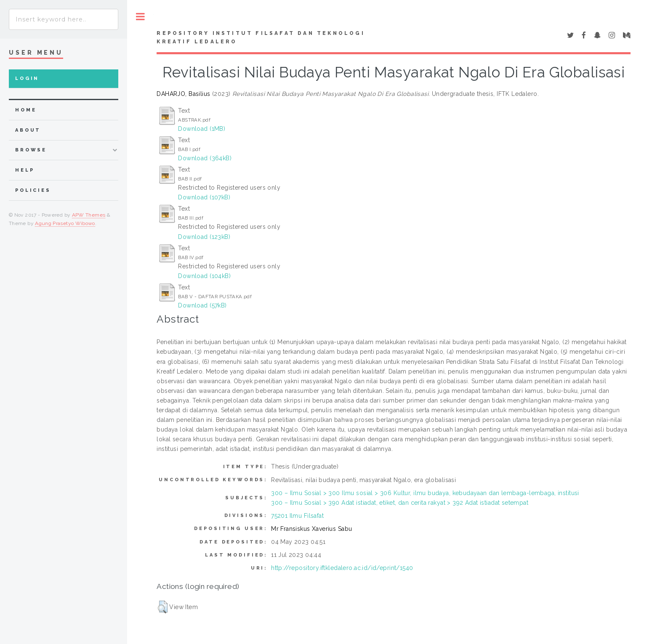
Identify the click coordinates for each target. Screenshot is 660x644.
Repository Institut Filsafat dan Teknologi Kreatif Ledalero (261, 37)
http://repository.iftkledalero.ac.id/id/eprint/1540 (342, 568)
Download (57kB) (202, 305)
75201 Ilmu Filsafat (297, 516)
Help (25, 170)
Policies (33, 190)
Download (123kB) (204, 237)
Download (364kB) (205, 158)
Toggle (140, 17)
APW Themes (89, 215)
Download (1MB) (202, 129)
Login (27, 78)
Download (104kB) (204, 276)
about (28, 130)
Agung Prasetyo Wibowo (65, 223)
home (26, 110)
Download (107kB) (204, 197)
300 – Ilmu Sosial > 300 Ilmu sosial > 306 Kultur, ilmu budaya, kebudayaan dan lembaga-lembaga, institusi (425, 493)
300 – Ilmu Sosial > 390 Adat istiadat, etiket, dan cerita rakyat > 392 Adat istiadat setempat (400, 503)
